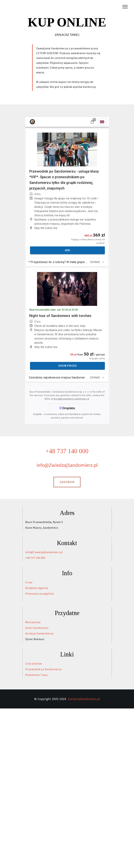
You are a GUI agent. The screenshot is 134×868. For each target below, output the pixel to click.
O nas (29, 742)
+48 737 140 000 (67, 611)
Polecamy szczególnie (40, 753)
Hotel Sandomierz (37, 787)
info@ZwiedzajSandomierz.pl (67, 625)
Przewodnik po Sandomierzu (44, 829)
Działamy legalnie (37, 747)
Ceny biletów (34, 823)
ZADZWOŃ (67, 641)
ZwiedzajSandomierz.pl (84, 858)
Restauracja (33, 782)
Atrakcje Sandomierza (39, 793)
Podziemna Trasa (36, 834)
